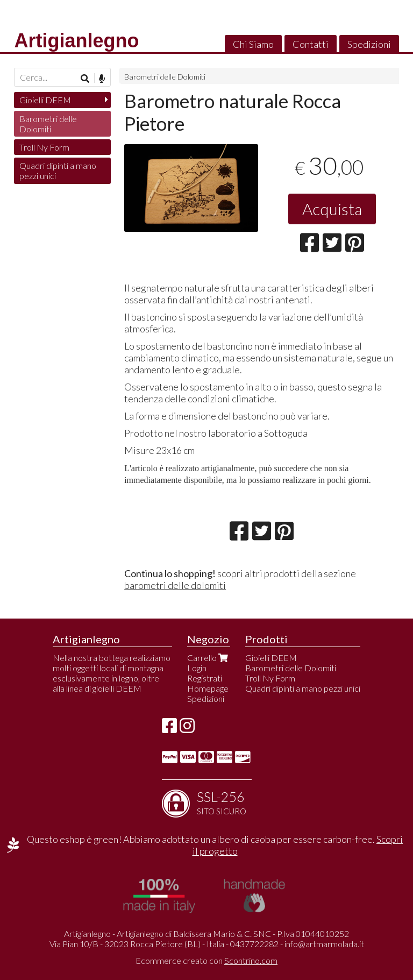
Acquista (332, 209)
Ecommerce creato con (206, 960)
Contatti (311, 44)
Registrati (205, 678)
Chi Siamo (253, 44)
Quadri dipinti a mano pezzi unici (58, 171)
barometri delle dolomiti (175, 585)
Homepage (208, 688)
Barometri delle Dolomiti (165, 77)
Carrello (209, 658)
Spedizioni (369, 44)
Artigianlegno (76, 41)
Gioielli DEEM (45, 100)
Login (197, 668)
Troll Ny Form (44, 147)
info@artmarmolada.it (324, 944)
